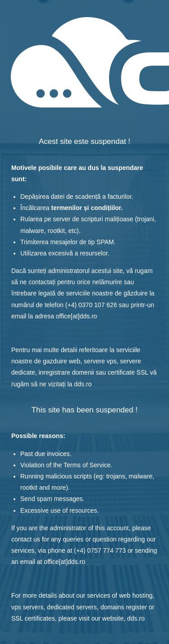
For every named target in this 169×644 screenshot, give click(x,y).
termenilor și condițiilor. (87, 208)
